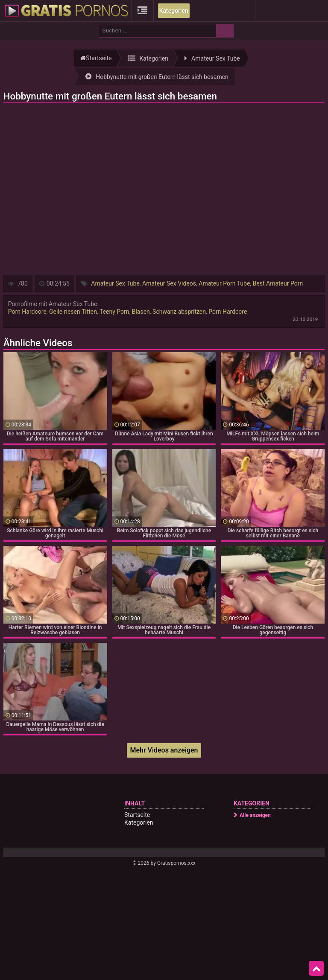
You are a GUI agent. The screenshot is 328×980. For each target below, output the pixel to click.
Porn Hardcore (27, 312)
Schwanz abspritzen (179, 312)
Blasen (141, 312)
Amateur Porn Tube (224, 283)
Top (316, 968)
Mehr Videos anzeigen (164, 750)
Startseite (137, 815)
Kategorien (174, 11)
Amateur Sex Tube (115, 283)
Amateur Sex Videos (169, 283)
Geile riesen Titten (73, 312)
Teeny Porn (114, 312)
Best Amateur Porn (278, 283)
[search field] (158, 31)
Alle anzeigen (255, 815)
